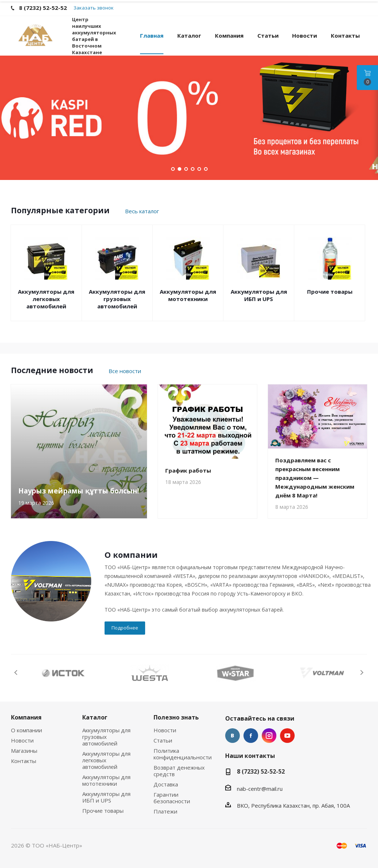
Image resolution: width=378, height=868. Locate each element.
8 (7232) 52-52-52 (261, 771)
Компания (26, 717)
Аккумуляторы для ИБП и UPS (259, 295)
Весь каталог (142, 211)
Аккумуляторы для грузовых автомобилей (117, 299)
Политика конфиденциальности (183, 754)
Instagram (269, 736)
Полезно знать (176, 717)
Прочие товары (330, 292)
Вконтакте (233, 736)
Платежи (165, 811)
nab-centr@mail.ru (260, 789)
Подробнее (125, 628)
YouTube (287, 736)
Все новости (125, 371)
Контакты (24, 761)
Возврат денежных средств (179, 771)
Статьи (163, 740)
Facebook (251, 736)
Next (362, 672)
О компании (27, 730)
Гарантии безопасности (172, 798)
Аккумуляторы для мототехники (188, 295)
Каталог (95, 717)
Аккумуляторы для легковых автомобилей (46, 299)
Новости (22, 740)
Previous (16, 672)
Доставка (166, 784)
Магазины (24, 751)
